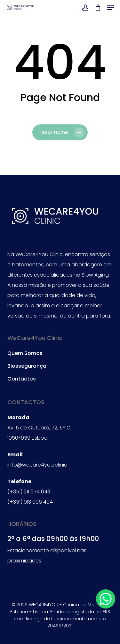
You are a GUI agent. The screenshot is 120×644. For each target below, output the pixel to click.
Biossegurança (27, 366)
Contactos (22, 379)
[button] (111, 8)
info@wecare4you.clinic (37, 465)
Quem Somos (25, 353)
